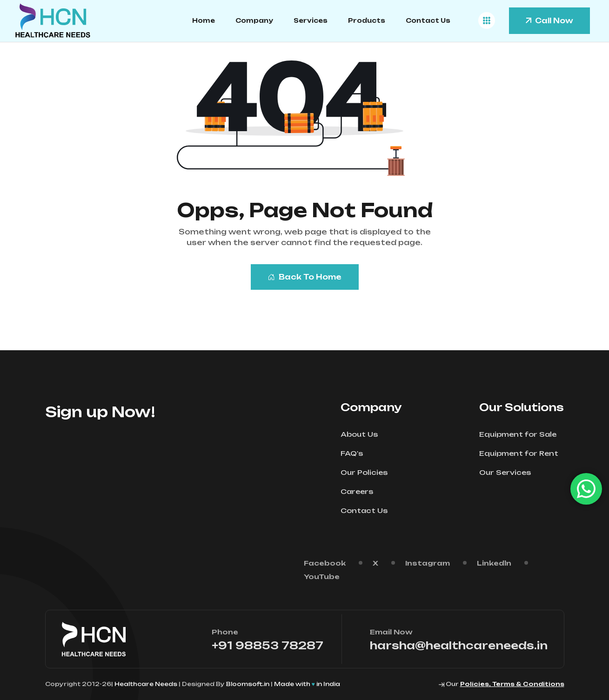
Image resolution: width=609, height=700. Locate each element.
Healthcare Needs (147, 684)
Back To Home (305, 277)
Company (254, 20)
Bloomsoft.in (248, 684)
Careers (360, 491)
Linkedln (494, 563)
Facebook (325, 563)
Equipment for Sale (521, 434)
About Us (362, 434)
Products (367, 20)
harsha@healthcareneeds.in (459, 645)
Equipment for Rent (522, 453)
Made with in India (307, 684)
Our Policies (367, 472)
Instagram (428, 563)
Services (311, 20)
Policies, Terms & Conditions (512, 684)
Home (204, 20)
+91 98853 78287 (268, 645)
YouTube (322, 577)
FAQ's (355, 453)
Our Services (508, 472)
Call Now (549, 21)
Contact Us (428, 20)
